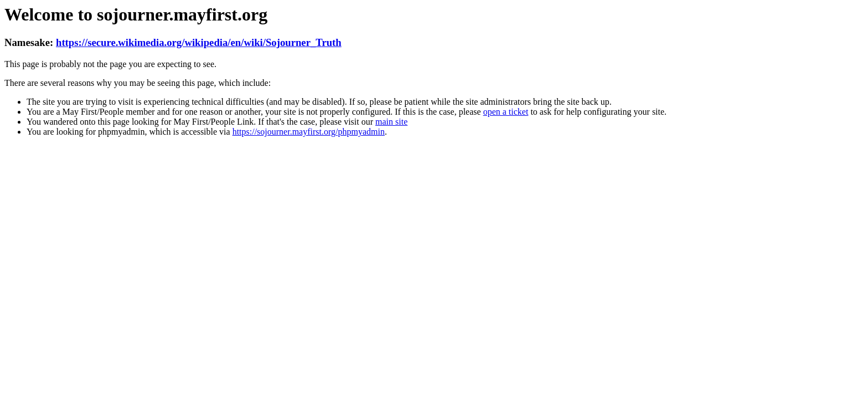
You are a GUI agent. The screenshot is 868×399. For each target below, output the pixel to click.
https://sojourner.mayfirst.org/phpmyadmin (309, 132)
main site (391, 122)
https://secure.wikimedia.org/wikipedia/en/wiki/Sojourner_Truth (199, 42)
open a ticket (506, 112)
